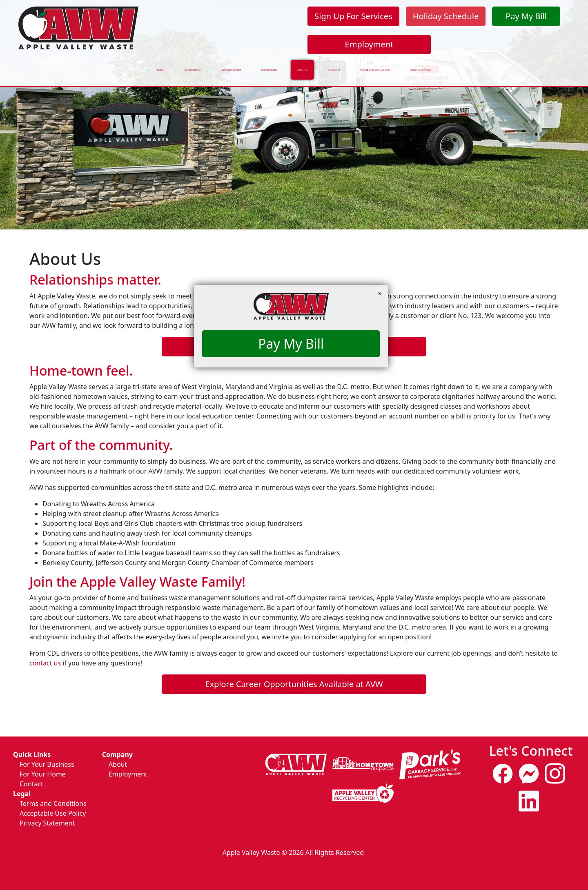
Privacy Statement (47, 823)
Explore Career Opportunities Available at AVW (294, 684)
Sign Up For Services (353, 16)
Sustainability (243, 66)
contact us (45, 663)
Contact (31, 784)
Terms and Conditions (53, 803)
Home (46, 66)
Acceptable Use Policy (53, 813)
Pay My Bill (526, 16)
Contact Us (352, 66)
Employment (369, 44)
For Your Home (99, 66)
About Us (300, 66)
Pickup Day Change (521, 66)
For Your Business (172, 66)
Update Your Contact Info (431, 66)
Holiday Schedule (446, 16)
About (118, 764)
